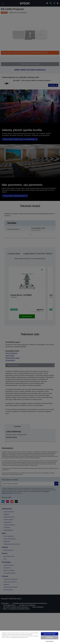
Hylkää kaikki (50, 638)
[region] (30, 637)
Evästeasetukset (50, 641)
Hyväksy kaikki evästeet (50, 634)
